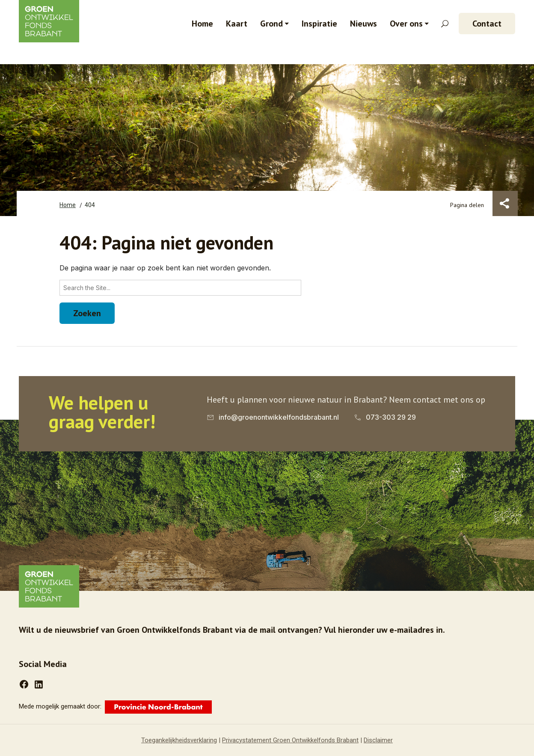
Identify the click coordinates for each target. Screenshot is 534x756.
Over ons (406, 24)
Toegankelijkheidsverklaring (179, 740)
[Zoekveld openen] (445, 24)
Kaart (237, 24)
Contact (487, 24)
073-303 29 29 (391, 417)
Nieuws (363, 24)
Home (202, 24)
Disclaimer (378, 740)
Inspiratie (319, 24)
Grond (271, 24)
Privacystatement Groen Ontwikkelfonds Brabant (290, 740)
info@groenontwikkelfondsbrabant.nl (279, 417)
